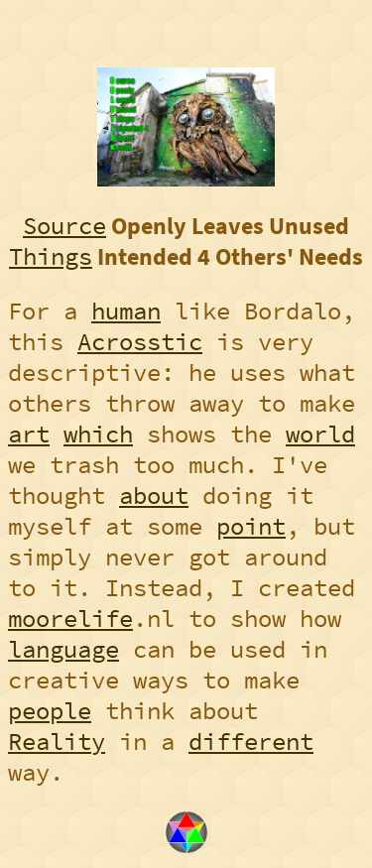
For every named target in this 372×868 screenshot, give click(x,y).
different (251, 742)
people (50, 711)
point (251, 526)
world (320, 434)
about (154, 496)
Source (64, 226)
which (98, 434)
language (63, 649)
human (126, 311)
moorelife (70, 619)
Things (51, 256)
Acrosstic (140, 342)
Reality (57, 742)
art (29, 434)
